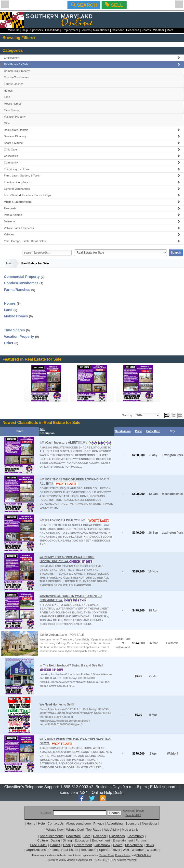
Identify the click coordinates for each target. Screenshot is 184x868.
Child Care (92, 149)
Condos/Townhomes (16, 77)
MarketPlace (101, 30)
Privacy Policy (123, 855)
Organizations (36, 850)
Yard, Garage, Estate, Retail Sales (92, 241)
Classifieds (52, 30)
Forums (85, 30)
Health (118, 845)
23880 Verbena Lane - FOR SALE (62, 635)
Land (7, 97)
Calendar (118, 30)
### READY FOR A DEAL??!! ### (63, 520)
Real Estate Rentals (92, 130)
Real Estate (70, 850)
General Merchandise (92, 189)
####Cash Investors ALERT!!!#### (64, 443)
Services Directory (92, 136)
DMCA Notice (144, 855)
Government (83, 845)
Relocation (89, 850)
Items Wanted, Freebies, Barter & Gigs (92, 195)
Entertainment (123, 840)
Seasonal (92, 221)
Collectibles (92, 156)
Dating (55, 840)
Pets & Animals (92, 215)
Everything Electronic (92, 169)
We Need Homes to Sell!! (57, 705)
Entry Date (153, 431)
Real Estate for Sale (92, 64)
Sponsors (37, 30)
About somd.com (79, 823)
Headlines (133, 30)
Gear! (67, 845)
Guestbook (102, 845)
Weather (159, 30)
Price (138, 431)
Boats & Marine (92, 143)
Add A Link (112, 830)
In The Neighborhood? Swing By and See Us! (71, 665)
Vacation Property (15, 117)
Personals (92, 208)
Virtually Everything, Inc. (80, 860)
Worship (152, 850)
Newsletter (150, 823)
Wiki (126, 850)
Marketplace (134, 845)
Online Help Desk (107, 793)
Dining (67, 840)
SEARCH (84, 5)
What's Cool (75, 830)
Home (31, 823)
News (150, 845)
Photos (146, 30)
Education (82, 840)
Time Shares (12, 110)
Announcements (52, 836)
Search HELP (133, 815)
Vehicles (92, 234)
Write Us (14, 30)
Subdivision (123, 431)
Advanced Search (133, 811)
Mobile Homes (13, 104)
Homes (8, 91)
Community (92, 163)
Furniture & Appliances (92, 182)
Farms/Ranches (14, 84)
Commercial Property (17, 71)
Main (9, 263)
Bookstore (73, 836)
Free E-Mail (39, 845)
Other (7, 123)
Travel (116, 850)
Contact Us (55, 823)
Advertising (115, 823)
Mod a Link (130, 830)
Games (55, 845)
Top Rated (94, 830)
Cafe (87, 836)
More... (171, 30)
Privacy (99, 823)
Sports (104, 850)
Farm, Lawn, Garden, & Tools (92, 176)
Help (25, 30)
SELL (114, 5)
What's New (55, 830)
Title (42, 429)
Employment (70, 30)
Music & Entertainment (92, 202)
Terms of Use (107, 855)
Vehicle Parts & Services (92, 228)
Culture (43, 840)
